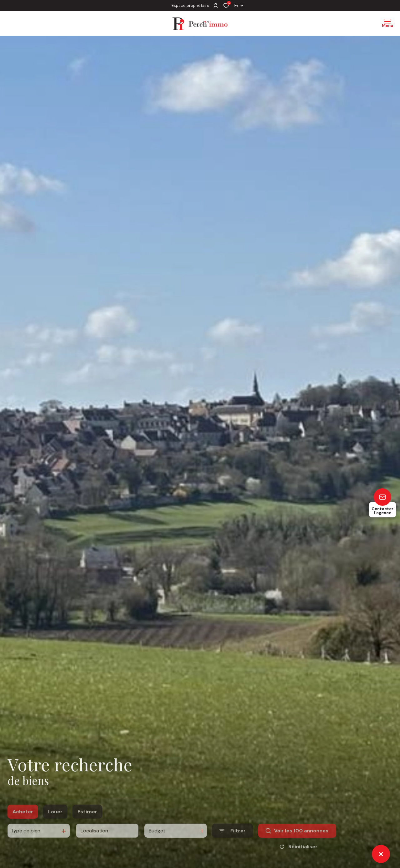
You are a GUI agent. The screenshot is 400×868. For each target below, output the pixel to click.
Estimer (87, 821)
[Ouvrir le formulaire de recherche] (232, 840)
